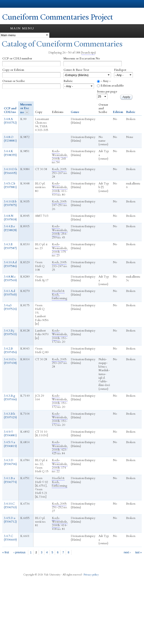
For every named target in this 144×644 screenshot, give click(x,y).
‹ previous (19, 552)
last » (138, 552)
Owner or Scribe (14, 81)
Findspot (120, 70)
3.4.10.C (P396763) (10, 506)
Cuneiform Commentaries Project (58, 17)
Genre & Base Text (76, 70)
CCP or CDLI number (17, 59)
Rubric (68, 81)
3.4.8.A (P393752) (10, 121)
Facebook (26, 582)
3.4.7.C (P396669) (10, 538)
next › (127, 552)
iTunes (44, 582)
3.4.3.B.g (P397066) (10, 398)
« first (6, 552)
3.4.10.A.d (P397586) (10, 264)
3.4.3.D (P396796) (10, 462)
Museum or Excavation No (82, 59)
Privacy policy (91, 575)
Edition (118, 112)
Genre (75, 112)
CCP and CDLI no (10, 110)
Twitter (35, 582)
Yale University (8, 4)
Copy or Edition (13, 70)
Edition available (112, 86)
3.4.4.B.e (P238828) (10, 228)
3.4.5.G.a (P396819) (10, 444)
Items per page (107, 92)
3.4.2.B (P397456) (10, 350)
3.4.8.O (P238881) (10, 139)
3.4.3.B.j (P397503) (10, 332)
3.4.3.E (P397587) (10, 246)
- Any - (106, 81)
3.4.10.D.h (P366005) (10, 171)
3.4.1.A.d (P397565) (10, 293)
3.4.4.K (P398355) (10, 153)
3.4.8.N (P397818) (10, 218)
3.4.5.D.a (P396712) (10, 520)
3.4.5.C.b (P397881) (10, 185)
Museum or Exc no (26, 108)
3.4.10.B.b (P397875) (10, 203)
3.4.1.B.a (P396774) (10, 480)
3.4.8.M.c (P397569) (10, 279)
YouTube (53, 582)
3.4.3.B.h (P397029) (10, 416)
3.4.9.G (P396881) (10, 434)
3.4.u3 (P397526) (10, 307)
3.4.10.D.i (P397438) (10, 361)
